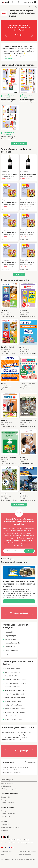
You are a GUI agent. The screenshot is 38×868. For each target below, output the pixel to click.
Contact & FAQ (6, 825)
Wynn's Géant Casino (11, 669)
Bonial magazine (6, 786)
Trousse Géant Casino (11, 687)
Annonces (33, 7)
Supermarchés (23, 767)
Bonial (4, 767)
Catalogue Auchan (7, 811)
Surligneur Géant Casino (12, 705)
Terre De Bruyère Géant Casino (15, 690)
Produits (16, 770)
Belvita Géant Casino (11, 716)
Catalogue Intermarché (8, 814)
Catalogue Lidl (5, 797)
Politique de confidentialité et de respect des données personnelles (19, 543)
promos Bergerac (9, 58)
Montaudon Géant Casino (13, 719)
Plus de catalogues (19, 144)
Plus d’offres (19, 274)
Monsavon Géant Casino (12, 701)
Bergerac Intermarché (11, 643)
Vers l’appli (19, 35)
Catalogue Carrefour (7, 803)
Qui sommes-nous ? (7, 783)
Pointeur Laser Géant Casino (14, 709)
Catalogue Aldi (5, 817)
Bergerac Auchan (10, 639)
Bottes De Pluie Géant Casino (14, 683)
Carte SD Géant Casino (12, 676)
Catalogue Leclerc (7, 800)
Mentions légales (6, 851)
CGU (2, 854)
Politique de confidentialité (27, 851)
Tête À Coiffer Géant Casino (14, 698)
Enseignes (12, 767)
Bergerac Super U (10, 636)
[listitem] (10, 85)
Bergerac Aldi (8, 654)
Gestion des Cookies (26, 854)
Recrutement (5, 830)
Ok (29, 551)
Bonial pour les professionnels (10, 828)
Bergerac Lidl (8, 632)
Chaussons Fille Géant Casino (14, 680)
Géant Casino (7, 770)
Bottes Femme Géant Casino (14, 694)
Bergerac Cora (9, 647)
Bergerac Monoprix (10, 650)
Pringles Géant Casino (11, 672)
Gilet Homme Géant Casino (14, 712)
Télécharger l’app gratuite (9, 789)
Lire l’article (19, 601)
